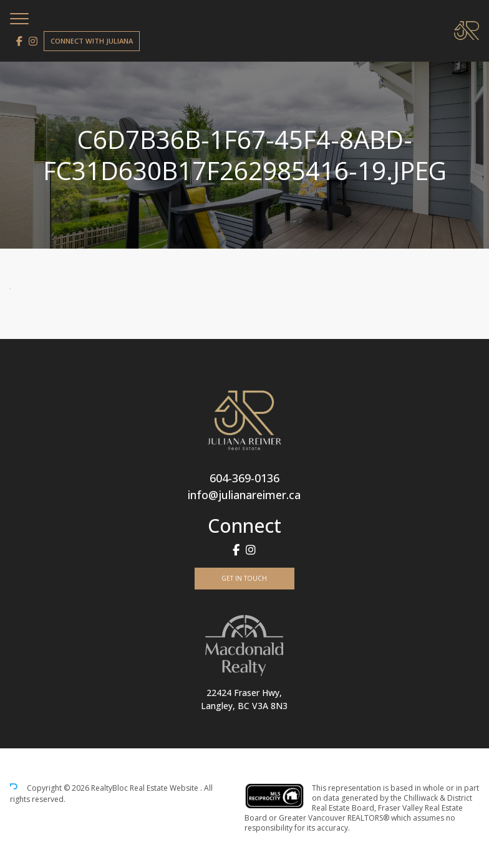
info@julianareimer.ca (244, 495)
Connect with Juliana (92, 41)
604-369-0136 (244, 478)
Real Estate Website (165, 788)
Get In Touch (244, 578)
